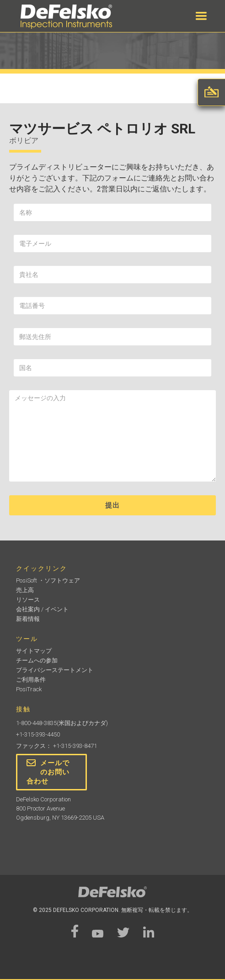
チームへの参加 (37, 660)
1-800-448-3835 (36, 723)
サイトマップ (34, 651)
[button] (201, 16)
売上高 (25, 590)
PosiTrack (29, 689)
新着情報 (28, 619)
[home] (64, 17)
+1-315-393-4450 (38, 734)
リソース (28, 600)
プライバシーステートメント (55, 670)
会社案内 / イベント (42, 609)
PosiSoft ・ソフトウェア (48, 580)
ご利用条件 (31, 680)
